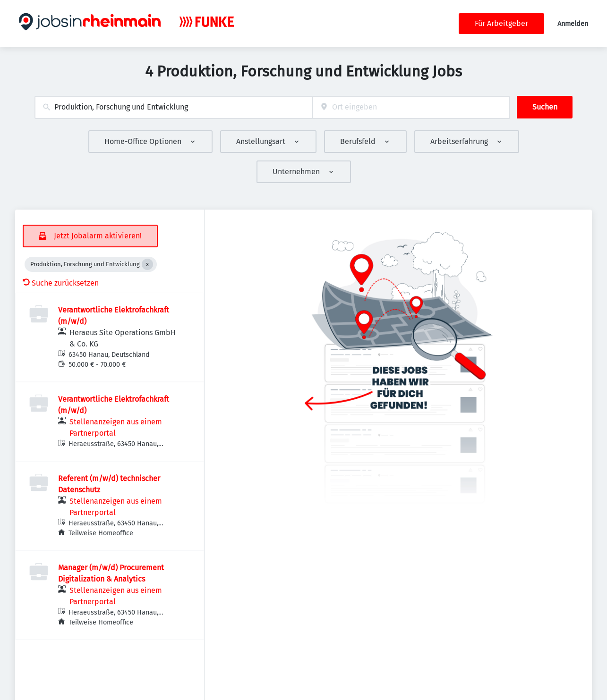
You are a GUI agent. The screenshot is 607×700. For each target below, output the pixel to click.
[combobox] (174, 107)
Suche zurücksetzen (61, 283)
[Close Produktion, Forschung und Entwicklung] (147, 264)
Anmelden (573, 24)
